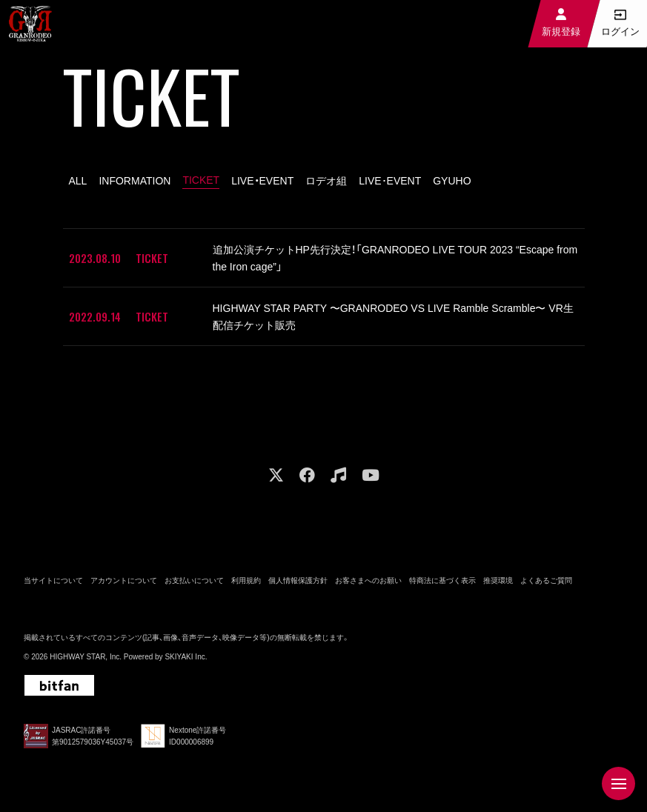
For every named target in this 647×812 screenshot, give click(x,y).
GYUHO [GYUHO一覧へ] (452, 181)
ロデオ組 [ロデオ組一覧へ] (326, 181)
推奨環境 (498, 579)
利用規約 (246, 579)
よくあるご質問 (546, 579)
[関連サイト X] (276, 474)
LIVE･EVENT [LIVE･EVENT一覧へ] (390, 181)
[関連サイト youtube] (371, 474)
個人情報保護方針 (298, 579)
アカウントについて (124, 579)
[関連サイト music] (338, 474)
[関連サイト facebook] (307, 474)
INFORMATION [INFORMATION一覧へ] (135, 181)
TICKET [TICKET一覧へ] (201, 180)
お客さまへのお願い (368, 579)
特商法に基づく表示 (442, 579)
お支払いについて (194, 579)
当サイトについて (53, 579)
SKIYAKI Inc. (186, 655)
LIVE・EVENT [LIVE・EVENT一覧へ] (262, 181)
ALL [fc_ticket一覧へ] (78, 181)
